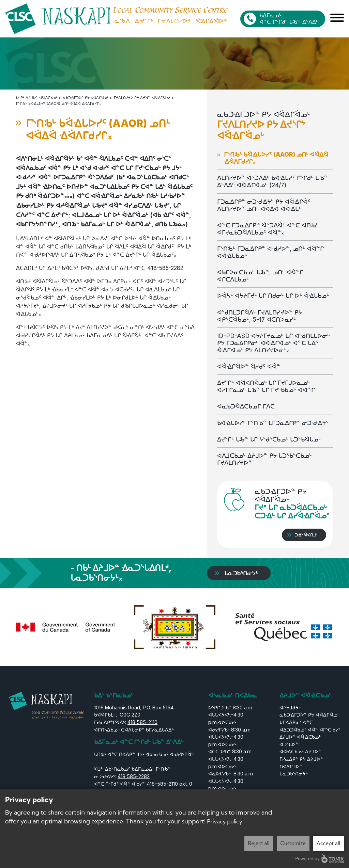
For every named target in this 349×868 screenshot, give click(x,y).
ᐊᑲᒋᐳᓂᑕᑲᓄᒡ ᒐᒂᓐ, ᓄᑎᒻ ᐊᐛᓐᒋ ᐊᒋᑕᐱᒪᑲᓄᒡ (260, 275)
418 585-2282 (134, 776)
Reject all (259, 843)
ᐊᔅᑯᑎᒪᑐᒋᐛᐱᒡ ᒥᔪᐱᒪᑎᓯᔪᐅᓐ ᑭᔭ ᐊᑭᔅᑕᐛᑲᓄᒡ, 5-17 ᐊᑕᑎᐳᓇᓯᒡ (260, 316)
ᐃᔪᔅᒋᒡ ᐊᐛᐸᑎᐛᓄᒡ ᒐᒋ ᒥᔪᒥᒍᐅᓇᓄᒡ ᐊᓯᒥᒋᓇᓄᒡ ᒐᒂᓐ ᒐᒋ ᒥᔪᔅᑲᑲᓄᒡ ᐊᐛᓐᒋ (266, 386)
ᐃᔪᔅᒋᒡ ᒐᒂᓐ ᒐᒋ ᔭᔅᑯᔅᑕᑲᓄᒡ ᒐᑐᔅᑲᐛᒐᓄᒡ (269, 439)
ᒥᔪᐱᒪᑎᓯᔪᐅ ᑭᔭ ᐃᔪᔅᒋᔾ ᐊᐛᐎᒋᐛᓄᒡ (142, 97)
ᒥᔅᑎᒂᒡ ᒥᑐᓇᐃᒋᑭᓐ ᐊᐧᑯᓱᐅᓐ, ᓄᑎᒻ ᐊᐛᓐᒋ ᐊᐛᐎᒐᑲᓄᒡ (270, 252)
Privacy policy (225, 821)
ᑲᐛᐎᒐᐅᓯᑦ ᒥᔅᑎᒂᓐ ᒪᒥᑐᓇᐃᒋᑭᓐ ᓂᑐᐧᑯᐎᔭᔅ (273, 423)
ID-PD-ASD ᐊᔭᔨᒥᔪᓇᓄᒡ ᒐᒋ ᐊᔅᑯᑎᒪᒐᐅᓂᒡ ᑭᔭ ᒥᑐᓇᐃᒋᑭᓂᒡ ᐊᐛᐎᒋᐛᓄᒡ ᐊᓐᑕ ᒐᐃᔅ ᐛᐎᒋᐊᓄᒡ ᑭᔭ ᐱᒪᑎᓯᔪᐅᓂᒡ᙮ (274, 343)
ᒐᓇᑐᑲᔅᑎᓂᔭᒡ (243, 573)
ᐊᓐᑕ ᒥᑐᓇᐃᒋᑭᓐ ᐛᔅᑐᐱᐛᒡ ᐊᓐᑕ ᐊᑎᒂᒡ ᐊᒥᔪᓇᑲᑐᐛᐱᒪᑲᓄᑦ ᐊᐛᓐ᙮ (268, 228)
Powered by (320, 859)
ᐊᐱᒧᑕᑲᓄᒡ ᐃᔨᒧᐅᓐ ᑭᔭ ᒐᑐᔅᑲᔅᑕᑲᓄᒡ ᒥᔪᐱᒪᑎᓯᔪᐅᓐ (264, 459)
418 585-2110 (142, 722)
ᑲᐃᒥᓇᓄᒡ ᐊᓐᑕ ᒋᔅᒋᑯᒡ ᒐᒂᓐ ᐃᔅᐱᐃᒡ (289, 19)
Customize (293, 843)
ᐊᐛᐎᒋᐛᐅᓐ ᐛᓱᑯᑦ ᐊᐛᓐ (249, 366)
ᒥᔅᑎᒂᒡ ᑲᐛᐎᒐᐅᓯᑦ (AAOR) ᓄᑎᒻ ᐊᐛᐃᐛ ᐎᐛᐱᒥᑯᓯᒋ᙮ (276, 158)
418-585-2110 (162, 783)
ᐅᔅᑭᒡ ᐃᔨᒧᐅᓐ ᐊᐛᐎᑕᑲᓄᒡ (37, 97)
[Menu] (337, 19)
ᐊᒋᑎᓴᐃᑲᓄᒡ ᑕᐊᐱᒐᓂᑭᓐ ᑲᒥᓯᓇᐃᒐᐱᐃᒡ (134, 729)
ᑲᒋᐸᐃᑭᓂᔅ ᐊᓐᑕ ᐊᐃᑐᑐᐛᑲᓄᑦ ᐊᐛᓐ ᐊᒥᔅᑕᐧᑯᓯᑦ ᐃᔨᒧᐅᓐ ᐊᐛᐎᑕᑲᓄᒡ (310, 729)
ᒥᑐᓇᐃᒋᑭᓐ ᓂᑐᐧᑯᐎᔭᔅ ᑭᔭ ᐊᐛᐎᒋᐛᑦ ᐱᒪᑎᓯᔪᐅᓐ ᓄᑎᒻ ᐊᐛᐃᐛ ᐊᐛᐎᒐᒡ (264, 205)
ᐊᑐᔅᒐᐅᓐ (289, 744)
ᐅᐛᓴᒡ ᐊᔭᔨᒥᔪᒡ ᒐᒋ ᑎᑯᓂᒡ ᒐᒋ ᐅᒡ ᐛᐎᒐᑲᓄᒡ (273, 295)
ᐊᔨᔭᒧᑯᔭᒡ (290, 707)
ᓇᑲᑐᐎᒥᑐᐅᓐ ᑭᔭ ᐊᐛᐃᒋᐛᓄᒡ (86, 97)
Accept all (328, 843)
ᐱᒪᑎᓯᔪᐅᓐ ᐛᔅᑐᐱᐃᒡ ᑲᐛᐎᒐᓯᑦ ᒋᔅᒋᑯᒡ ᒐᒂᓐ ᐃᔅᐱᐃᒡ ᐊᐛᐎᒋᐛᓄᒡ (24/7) (272, 181)
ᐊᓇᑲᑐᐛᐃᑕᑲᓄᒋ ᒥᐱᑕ (248, 406)
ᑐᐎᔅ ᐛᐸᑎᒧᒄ (306, 535)
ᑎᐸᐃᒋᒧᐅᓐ (291, 766)
